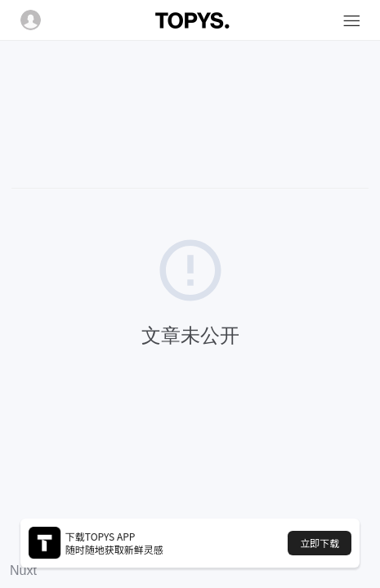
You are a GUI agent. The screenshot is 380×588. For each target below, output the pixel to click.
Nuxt (23, 570)
